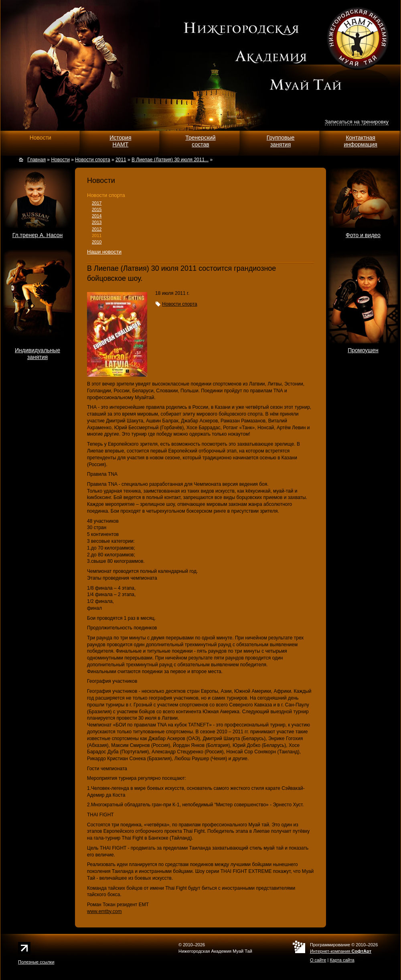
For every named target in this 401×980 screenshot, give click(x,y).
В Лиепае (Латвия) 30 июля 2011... (170, 160)
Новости (41, 138)
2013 (97, 222)
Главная (36, 160)
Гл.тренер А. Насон (38, 235)
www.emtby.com (104, 911)
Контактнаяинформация (360, 141)
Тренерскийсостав (200, 141)
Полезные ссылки (36, 962)
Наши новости (104, 252)
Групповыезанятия (281, 141)
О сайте (318, 960)
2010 (97, 242)
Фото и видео (363, 235)
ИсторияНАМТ (120, 141)
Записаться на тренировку (357, 122)
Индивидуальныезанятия (37, 354)
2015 (97, 209)
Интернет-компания (341, 951)
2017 (97, 203)
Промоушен (363, 350)
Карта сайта (342, 960)
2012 (97, 229)
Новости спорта (106, 195)
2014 (97, 216)
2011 (97, 235)
